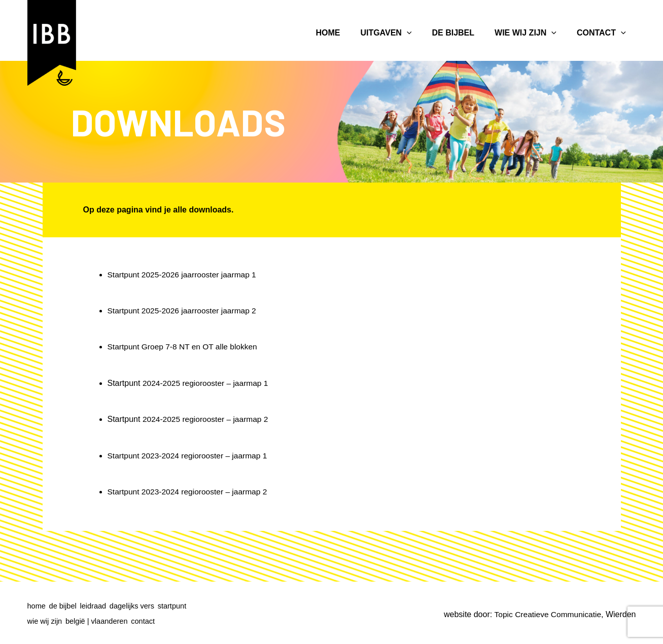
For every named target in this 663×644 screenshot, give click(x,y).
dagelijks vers (140, 606)
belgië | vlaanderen (100, 619)
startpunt (183, 606)
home (37, 606)
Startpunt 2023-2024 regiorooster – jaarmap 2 (190, 491)
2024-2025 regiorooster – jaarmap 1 (207, 383)
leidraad (98, 606)
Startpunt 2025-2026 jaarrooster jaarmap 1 (184, 275)
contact (150, 619)
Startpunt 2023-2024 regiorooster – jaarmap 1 (190, 455)
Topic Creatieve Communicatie (546, 613)
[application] (407, 33)
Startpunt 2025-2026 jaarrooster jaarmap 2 (184, 311)
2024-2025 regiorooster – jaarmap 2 (207, 419)
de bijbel (65, 606)
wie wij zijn (45, 619)
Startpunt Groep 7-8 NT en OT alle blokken (185, 347)
